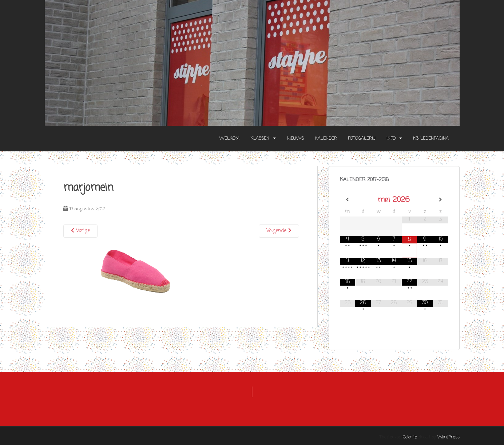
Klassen (260, 139)
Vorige (80, 231)
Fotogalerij (362, 139)
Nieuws (295, 139)
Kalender (326, 139)
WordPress (449, 437)
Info (391, 139)
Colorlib (410, 437)
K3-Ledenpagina (431, 139)
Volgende (279, 231)
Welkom (229, 139)
